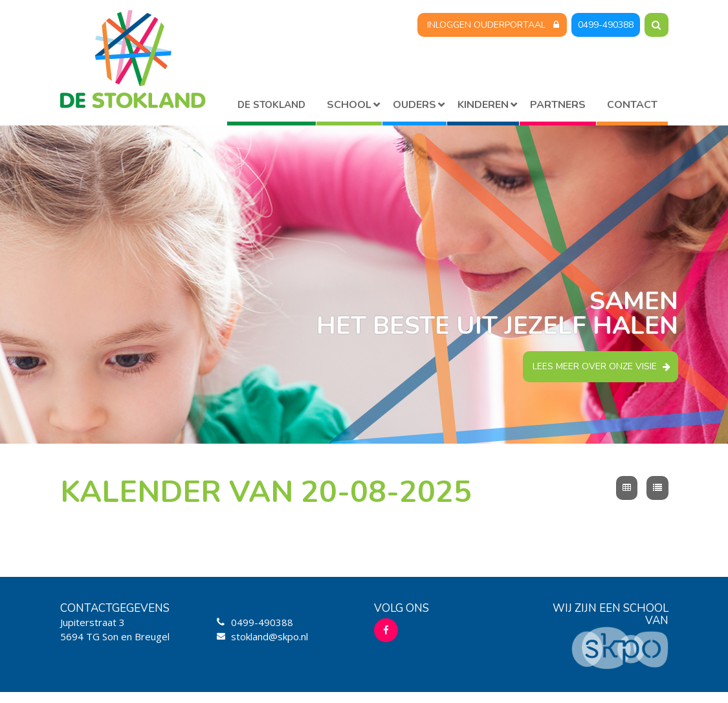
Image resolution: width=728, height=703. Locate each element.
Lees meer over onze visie (595, 366)
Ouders (414, 105)
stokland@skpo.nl (270, 636)
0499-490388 (606, 25)
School (349, 105)
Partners (558, 105)
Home (271, 107)
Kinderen (483, 105)
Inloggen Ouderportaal (486, 25)
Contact (632, 105)
